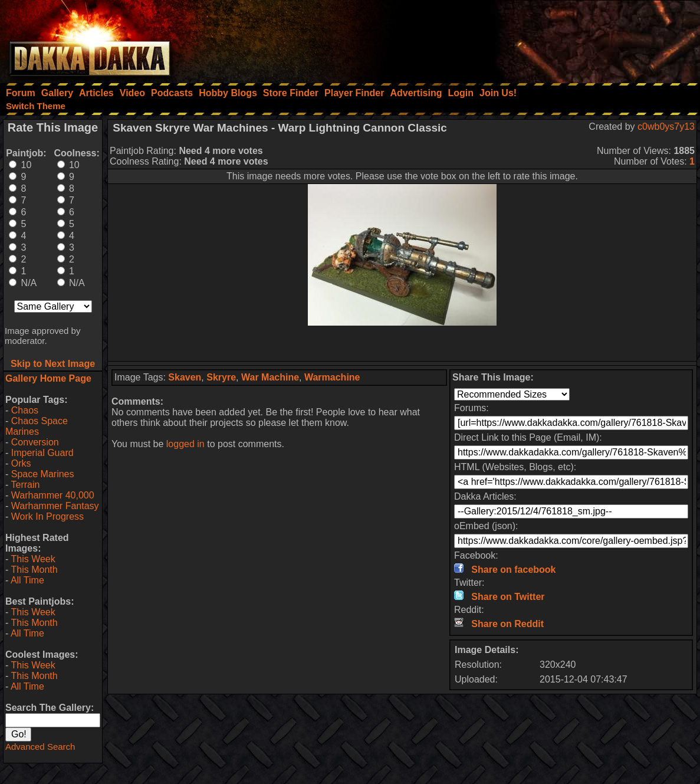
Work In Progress (47, 516)
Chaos (25, 410)
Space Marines (43, 474)
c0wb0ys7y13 (666, 127)
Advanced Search (40, 747)
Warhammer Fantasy (55, 506)
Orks (21, 463)
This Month (34, 570)
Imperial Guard (42, 453)
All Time (27, 580)
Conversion (35, 442)
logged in (185, 444)
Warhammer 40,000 (53, 495)
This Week (33, 559)
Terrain (25, 485)
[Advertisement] (541, 38)
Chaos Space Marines (37, 426)
